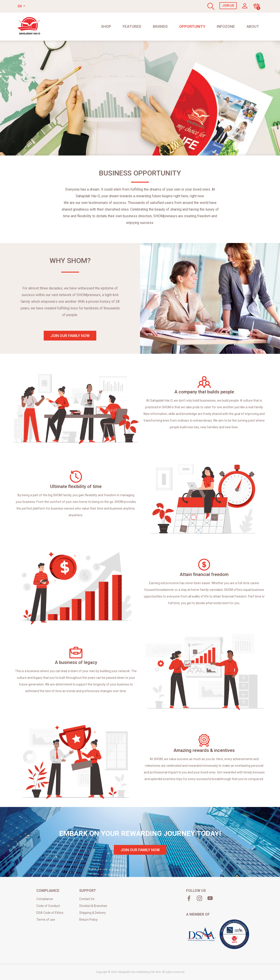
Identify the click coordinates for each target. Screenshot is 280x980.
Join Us (228, 6)
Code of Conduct (48, 906)
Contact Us (87, 899)
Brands (160, 26)
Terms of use (46, 920)
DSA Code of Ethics (50, 913)
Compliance (45, 899)
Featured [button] (132, 26)
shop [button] (106, 26)
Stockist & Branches (93, 906)
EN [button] (20, 6)
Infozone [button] (226, 26)
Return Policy (88, 920)
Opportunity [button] (192, 26)
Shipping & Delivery (93, 913)
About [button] (253, 26)
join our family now (70, 336)
